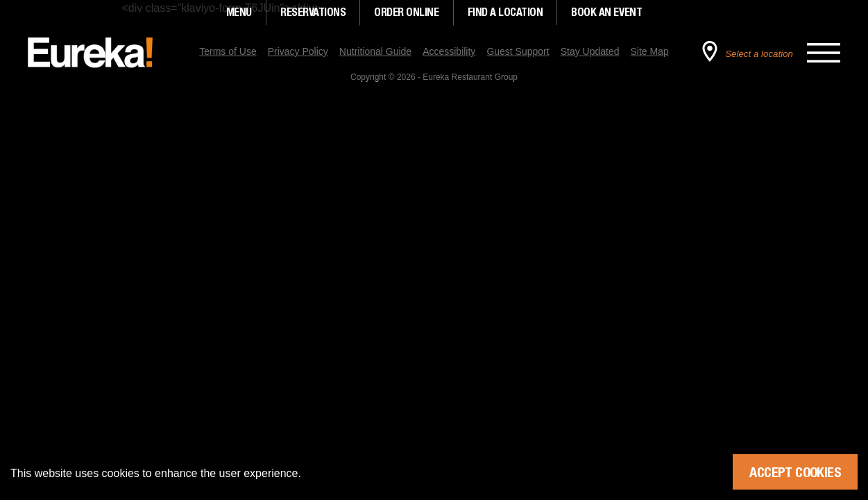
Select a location (759, 54)
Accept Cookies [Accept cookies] (795, 472)
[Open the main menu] (824, 53)
